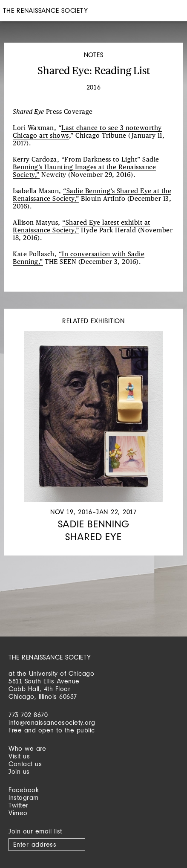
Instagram (24, 797)
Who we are (27, 748)
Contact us (25, 764)
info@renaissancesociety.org (52, 722)
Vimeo (18, 813)
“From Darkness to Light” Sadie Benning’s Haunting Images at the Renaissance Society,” (86, 167)
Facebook (24, 790)
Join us (19, 771)
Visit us (19, 756)
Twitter (19, 805)
